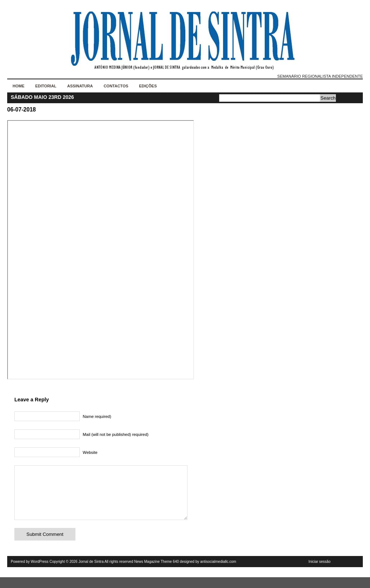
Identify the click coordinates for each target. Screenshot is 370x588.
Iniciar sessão (320, 572)
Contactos (116, 86)
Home (18, 86)
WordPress (40, 572)
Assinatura (80, 86)
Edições (148, 86)
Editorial (46, 86)
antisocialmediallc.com (218, 572)
